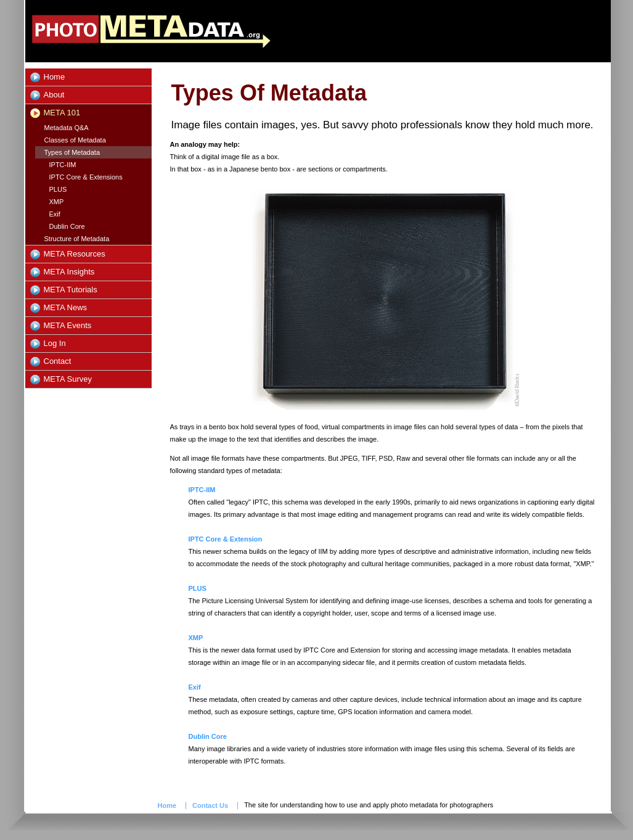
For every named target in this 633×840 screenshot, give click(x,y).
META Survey (68, 379)
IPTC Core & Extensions (86, 177)
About (54, 95)
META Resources (75, 254)
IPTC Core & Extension (226, 539)
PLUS (58, 189)
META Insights (69, 272)
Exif (55, 214)
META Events (68, 325)
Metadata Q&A (67, 128)
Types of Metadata (72, 152)
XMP (57, 202)
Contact (58, 361)
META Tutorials (71, 290)
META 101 (62, 113)
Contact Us (210, 805)
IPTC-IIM (63, 165)
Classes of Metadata (75, 140)
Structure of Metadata (77, 239)
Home (55, 77)
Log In (55, 343)
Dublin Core (67, 226)
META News (66, 307)
